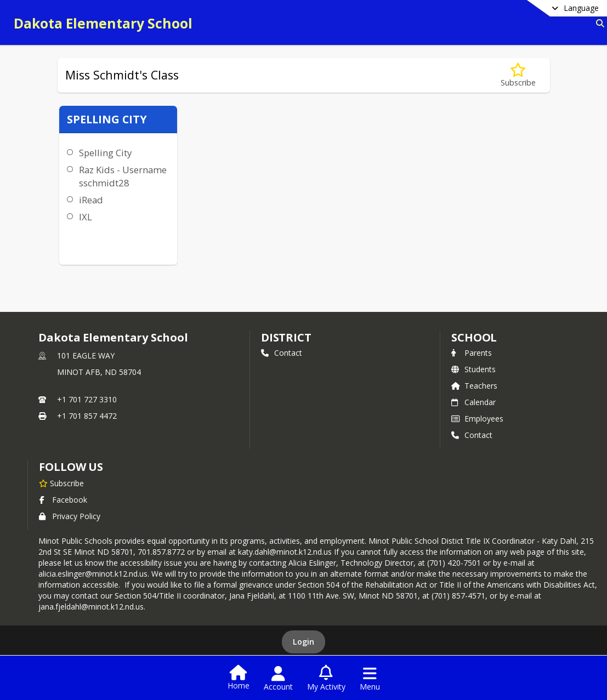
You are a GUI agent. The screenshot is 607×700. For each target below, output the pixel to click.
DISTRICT (286, 337)
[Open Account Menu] (278, 679)
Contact (282, 353)
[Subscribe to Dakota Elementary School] (61, 483)
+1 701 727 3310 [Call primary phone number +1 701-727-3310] (87, 399)
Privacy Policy (70, 516)
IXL (86, 217)
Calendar (473, 402)
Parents (472, 353)
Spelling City (105, 153)
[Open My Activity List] (326, 679)
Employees (477, 419)
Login (303, 642)
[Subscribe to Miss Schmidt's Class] (518, 75)
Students (473, 369)
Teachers (474, 386)
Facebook (63, 500)
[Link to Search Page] (598, 23)
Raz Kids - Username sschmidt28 (123, 176)
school (474, 337)
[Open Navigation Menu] (370, 679)
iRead (91, 200)
